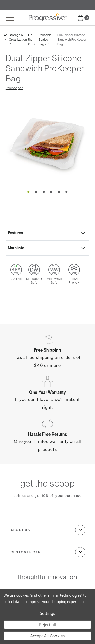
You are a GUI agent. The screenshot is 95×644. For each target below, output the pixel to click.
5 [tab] (59, 192)
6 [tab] (67, 192)
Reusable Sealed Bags (45, 40)
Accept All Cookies (48, 636)
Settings (48, 613)
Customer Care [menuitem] (27, 552)
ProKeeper (14, 88)
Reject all (48, 625)
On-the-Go (31, 40)
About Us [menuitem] (20, 530)
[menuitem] (83, 18)
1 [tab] (29, 192)
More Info (16, 248)
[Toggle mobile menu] (10, 18)
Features (15, 233)
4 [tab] (51, 192)
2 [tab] (36, 192)
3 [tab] (44, 192)
